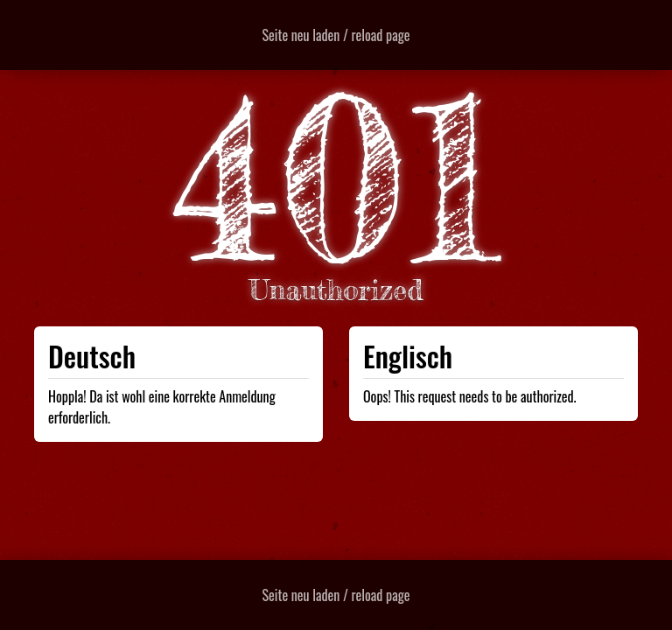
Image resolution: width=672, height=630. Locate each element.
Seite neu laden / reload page (336, 35)
